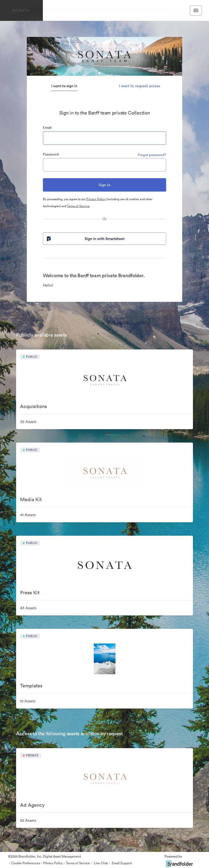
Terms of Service (78, 206)
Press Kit (30, 593)
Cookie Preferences (26, 863)
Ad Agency (32, 805)
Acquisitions (33, 406)
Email (47, 127)
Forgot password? (152, 155)
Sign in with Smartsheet (85, 239)
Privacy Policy (96, 199)
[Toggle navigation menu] (196, 10)
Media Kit (31, 499)
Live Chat (100, 863)
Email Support (121, 863)
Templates (31, 686)
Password (51, 154)
